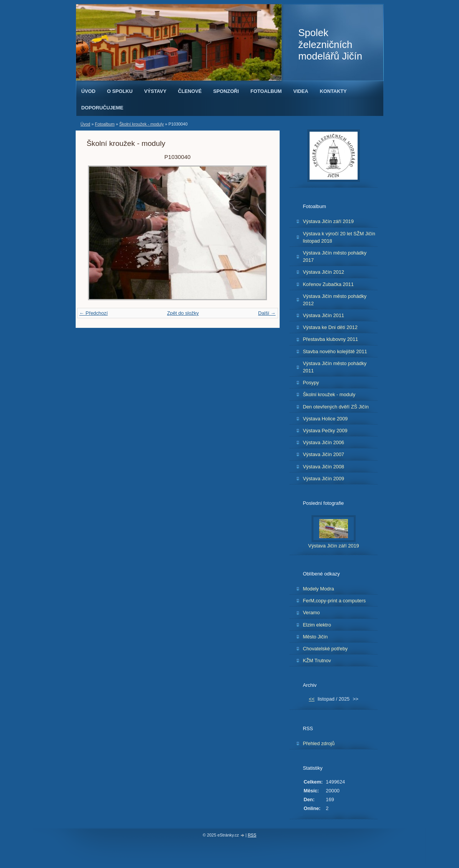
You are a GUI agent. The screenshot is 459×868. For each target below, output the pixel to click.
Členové (190, 91)
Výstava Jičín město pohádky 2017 (335, 256)
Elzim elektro (317, 625)
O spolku (120, 91)
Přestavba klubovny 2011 (331, 339)
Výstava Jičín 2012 (324, 272)
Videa (301, 91)
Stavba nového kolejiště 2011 (335, 351)
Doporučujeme (103, 108)
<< (312, 699)
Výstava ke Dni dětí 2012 (330, 327)
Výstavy (155, 91)
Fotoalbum (266, 91)
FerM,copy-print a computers (335, 601)
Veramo (312, 613)
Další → (267, 313)
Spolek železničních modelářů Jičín (330, 44)
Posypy (311, 383)
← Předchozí (94, 313)
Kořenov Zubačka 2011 (328, 284)
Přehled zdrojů (319, 743)
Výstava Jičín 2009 (324, 479)
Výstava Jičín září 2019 (328, 221)
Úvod (89, 91)
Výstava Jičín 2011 (324, 315)
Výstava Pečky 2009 (325, 431)
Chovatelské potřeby (326, 649)
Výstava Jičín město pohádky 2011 (335, 367)
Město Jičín (316, 637)
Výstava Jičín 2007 (324, 454)
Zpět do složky (183, 313)
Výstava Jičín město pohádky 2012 (335, 300)
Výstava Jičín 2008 (324, 467)
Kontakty (333, 91)
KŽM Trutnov (317, 661)
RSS (252, 835)
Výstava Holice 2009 (326, 419)
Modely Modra (319, 589)
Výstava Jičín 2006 (324, 442)
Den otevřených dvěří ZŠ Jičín (336, 407)
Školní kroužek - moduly (141, 124)
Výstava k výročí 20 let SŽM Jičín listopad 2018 (339, 237)
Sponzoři (226, 91)
